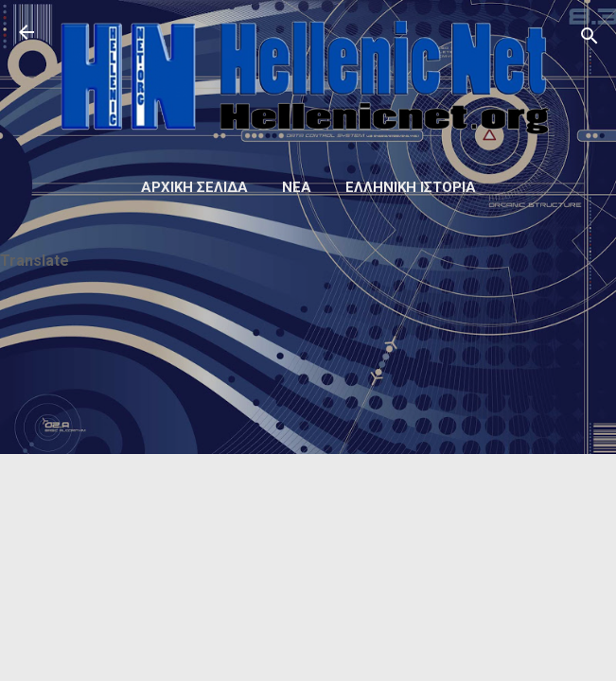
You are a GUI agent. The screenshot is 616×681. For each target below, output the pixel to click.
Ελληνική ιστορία (411, 187)
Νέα (297, 187)
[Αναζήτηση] (590, 38)
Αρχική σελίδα (194, 187)
